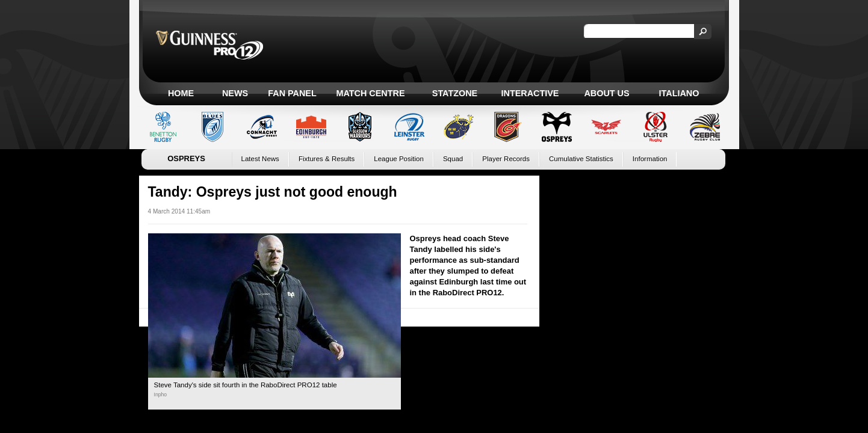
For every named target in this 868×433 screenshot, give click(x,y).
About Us (606, 93)
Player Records (506, 159)
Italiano (679, 93)
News (235, 93)
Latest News (260, 159)
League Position (399, 159)
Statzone (455, 93)
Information (650, 159)
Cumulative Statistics (581, 159)
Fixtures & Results (327, 159)
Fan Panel (292, 93)
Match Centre (370, 93)
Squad (453, 159)
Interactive (530, 93)
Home (181, 93)
